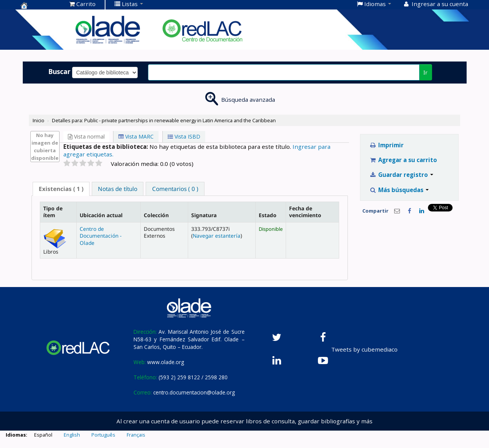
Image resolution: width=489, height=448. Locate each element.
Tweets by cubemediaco (364, 349)
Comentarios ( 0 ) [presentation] (175, 189)
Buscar (59, 71)
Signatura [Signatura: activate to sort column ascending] (204, 215)
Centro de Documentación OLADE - (39, 5)
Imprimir (386, 145)
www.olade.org (166, 362)
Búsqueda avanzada (248, 99)
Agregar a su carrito (403, 160)
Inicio (39, 120)
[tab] (61, 189)
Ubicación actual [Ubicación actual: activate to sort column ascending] (101, 215)
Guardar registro (401, 175)
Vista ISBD (184, 136)
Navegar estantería (217, 236)
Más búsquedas (399, 190)
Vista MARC (136, 136)
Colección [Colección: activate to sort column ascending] (156, 215)
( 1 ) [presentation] (61, 189)
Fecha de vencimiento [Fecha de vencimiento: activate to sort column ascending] (305, 212)
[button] (83, 4)
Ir (425, 72)
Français (136, 435)
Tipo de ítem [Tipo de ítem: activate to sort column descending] (53, 212)
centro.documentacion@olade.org (194, 392)
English (72, 435)
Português (103, 435)
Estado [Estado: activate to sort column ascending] (268, 215)
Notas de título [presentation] (118, 189)
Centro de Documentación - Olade (101, 236)
